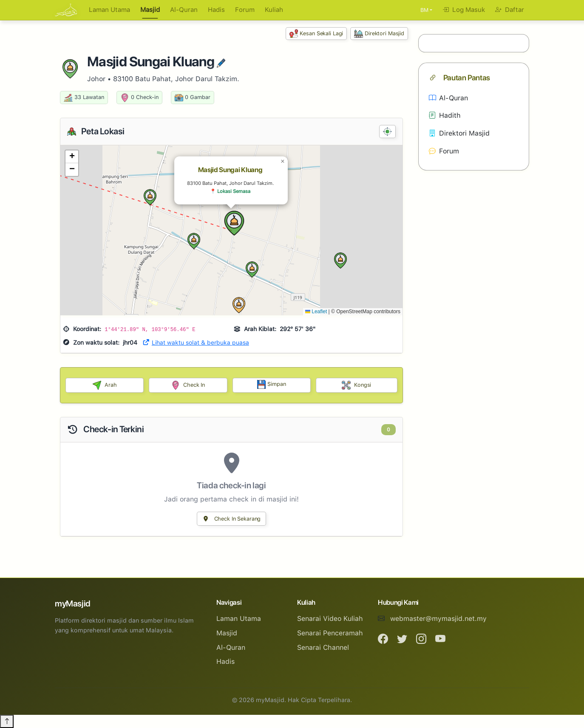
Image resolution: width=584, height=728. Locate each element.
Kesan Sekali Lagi (316, 34)
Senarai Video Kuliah (330, 619)
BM (424, 10)
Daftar (510, 10)
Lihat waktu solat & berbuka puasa (196, 343)
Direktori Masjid (379, 34)
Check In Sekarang (232, 519)
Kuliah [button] (274, 10)
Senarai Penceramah (330, 633)
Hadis (216, 10)
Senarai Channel (323, 647)
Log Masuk (464, 10)
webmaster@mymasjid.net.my (438, 619)
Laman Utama (109, 10)
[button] (234, 223)
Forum (245, 10)
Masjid (150, 10)
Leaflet (316, 312)
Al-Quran (184, 10)
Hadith (445, 116)
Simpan (272, 384)
